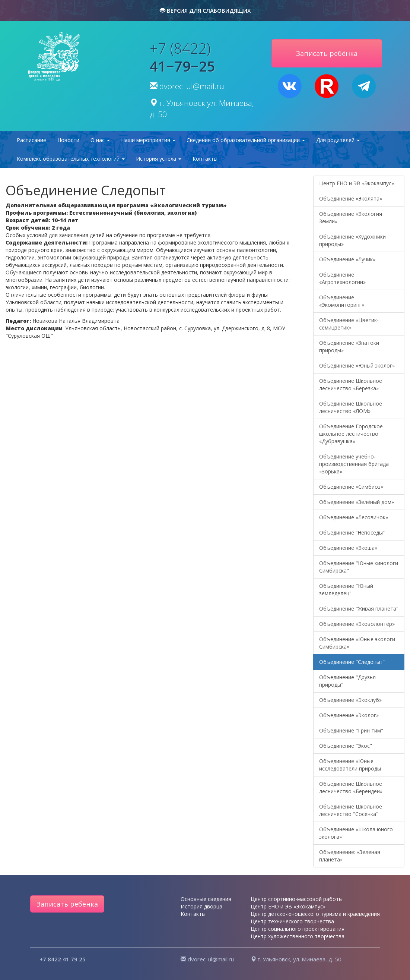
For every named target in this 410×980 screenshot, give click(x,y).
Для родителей (338, 140)
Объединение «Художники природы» (352, 240)
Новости (68, 140)
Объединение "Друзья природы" (347, 681)
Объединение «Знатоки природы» (349, 346)
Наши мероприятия (148, 140)
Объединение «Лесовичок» (354, 517)
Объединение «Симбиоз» (351, 487)
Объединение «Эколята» (351, 198)
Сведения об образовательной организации (246, 140)
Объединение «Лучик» (347, 259)
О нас (100, 140)
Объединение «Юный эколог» (357, 365)
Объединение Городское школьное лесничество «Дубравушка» (351, 434)
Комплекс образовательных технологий (71, 159)
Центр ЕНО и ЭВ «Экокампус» (357, 183)
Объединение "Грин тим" (351, 730)
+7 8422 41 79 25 (63, 959)
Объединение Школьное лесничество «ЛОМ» (351, 407)
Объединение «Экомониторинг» (342, 301)
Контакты (205, 159)
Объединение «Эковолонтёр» (357, 624)
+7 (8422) (182, 57)
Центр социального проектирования (298, 929)
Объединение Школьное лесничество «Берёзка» (351, 385)
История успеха (159, 159)
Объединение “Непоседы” (352, 532)
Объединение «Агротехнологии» (342, 278)
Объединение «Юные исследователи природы (350, 765)
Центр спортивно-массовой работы (297, 899)
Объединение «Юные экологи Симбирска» (357, 643)
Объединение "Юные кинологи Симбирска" (359, 567)
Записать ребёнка (67, 904)
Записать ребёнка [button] (327, 53)
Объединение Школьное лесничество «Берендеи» (351, 787)
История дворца (201, 906)
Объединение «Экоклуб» (350, 700)
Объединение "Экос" (346, 746)
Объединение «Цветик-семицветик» (349, 324)
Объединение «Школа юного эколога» (356, 833)
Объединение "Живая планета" (359, 609)
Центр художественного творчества (298, 936)
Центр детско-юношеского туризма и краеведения (315, 914)
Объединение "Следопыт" (352, 662)
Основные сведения (206, 899)
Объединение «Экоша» (348, 548)
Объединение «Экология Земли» (351, 218)
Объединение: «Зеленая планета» (350, 856)
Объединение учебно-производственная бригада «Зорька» (354, 464)
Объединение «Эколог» (349, 715)
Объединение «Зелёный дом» (357, 502)
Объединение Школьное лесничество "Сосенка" (351, 810)
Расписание (31, 140)
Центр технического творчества (292, 921)
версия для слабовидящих (205, 10)
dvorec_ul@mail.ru (192, 86)
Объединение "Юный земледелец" (346, 590)
